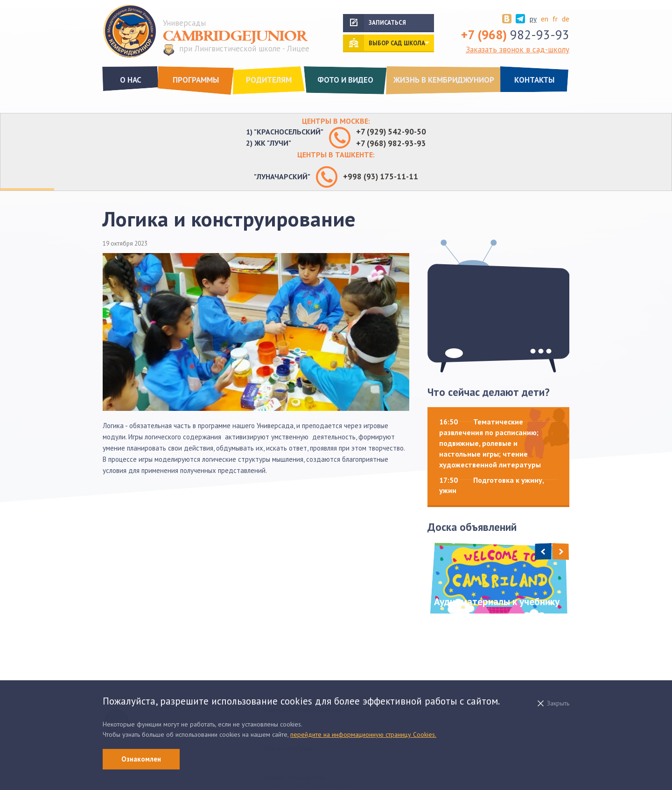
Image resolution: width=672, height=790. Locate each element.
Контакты (534, 80)
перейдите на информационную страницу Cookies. (363, 734)
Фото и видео (345, 80)
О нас (131, 80)
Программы (196, 80)
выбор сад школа (397, 43)
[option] (498, 578)
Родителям (269, 80)
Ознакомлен (141, 759)
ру (533, 19)
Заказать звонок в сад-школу (518, 49)
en (545, 19)
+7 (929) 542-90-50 (391, 132)
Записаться (387, 23)
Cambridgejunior (235, 37)
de (566, 19)
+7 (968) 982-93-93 (391, 143)
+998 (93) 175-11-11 (381, 176)
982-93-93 (515, 35)
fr (555, 19)
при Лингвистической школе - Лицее (244, 49)
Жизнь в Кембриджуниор (444, 80)
